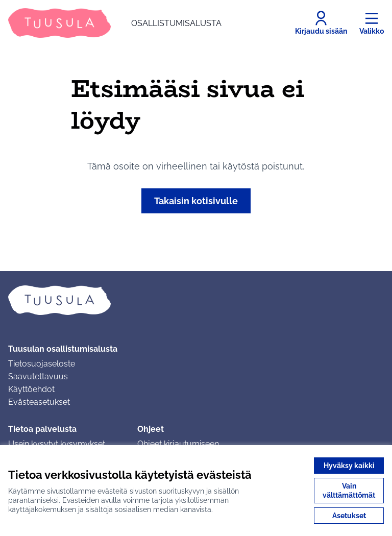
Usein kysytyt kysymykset (57, 444)
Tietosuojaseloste (42, 364)
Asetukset (349, 516)
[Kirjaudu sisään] (321, 23)
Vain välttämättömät (349, 491)
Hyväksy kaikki (349, 466)
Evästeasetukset (39, 402)
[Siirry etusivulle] (115, 23)
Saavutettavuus (38, 376)
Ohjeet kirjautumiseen (178, 444)
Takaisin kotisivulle (196, 201)
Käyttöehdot (31, 389)
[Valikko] (372, 23)
